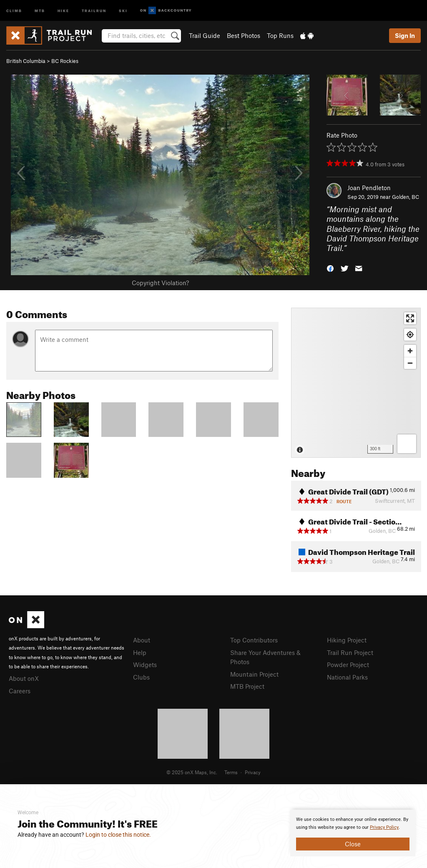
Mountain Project (254, 674)
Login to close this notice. (118, 835)
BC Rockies (65, 61)
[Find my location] (410, 335)
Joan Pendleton (369, 188)
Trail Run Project (350, 652)
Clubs (141, 677)
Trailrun (94, 10)
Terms (231, 772)
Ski (123, 10)
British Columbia (26, 61)
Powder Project (348, 665)
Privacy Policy (384, 827)
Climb (14, 10)
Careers (20, 691)
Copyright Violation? (160, 283)
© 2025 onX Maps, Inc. (192, 772)
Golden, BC (406, 197)
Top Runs (280, 35)
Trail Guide (205, 35)
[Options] (407, 444)
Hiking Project (347, 640)
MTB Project (247, 686)
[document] (353, 833)
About (142, 640)
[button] (330, 268)
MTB (40, 10)
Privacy (253, 772)
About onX (24, 678)
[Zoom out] (410, 363)
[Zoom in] (410, 351)
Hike (63, 10)
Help (140, 652)
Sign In (405, 35)
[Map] (356, 383)
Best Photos (244, 35)
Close (353, 844)
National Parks (347, 677)
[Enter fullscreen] (410, 318)
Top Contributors (254, 640)
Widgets (145, 665)
